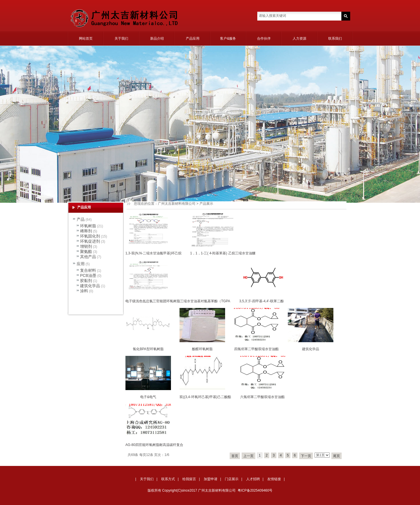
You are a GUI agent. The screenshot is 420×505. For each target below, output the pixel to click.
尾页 (337, 456)
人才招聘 (253, 479)
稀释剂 (86, 231)
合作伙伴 (264, 38)
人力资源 (299, 38)
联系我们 (335, 38)
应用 (81, 264)
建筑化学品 (311, 349)
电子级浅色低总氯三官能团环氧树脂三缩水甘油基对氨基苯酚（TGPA (178, 301)
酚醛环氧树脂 (202, 349)
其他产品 (88, 257)
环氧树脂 (88, 226)
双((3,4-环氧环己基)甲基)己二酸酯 (205, 397)
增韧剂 (86, 246)
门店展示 (232, 479)
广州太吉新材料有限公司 (177, 204)
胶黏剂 (86, 281)
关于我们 (121, 38)
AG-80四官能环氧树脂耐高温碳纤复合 (154, 445)
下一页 (306, 456)
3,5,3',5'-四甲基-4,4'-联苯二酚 (262, 301)
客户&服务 (228, 38)
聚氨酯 (86, 252)
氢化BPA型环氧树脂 (148, 349)
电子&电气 (148, 397)
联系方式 (168, 479)
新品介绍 (157, 38)
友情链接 (274, 479)
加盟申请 (211, 479)
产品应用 (193, 38)
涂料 (84, 291)
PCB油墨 (88, 275)
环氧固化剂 (90, 236)
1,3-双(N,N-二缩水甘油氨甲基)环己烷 (153, 253)
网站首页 (86, 38)
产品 (81, 219)
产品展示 (206, 204)
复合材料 (88, 270)
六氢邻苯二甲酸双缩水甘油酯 (262, 397)
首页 (235, 456)
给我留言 (189, 479)
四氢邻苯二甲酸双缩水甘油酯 (256, 349)
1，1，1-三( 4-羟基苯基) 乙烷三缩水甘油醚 (223, 253)
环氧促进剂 (90, 241)
